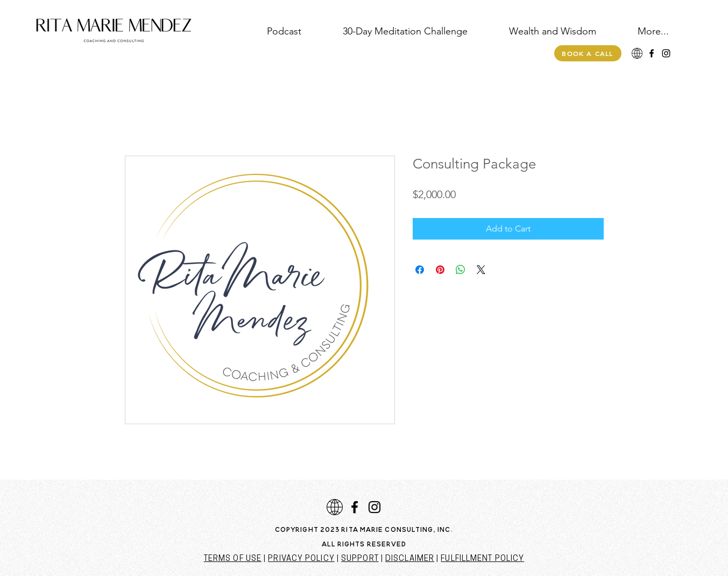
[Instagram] (666, 53)
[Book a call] (588, 53)
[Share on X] (481, 270)
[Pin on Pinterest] (440, 270)
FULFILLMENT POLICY (482, 559)
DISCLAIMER (410, 559)
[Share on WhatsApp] (461, 270)
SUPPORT (360, 559)
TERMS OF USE (233, 559)
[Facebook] (652, 53)
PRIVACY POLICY (301, 559)
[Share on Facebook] (420, 270)
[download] (637, 53)
